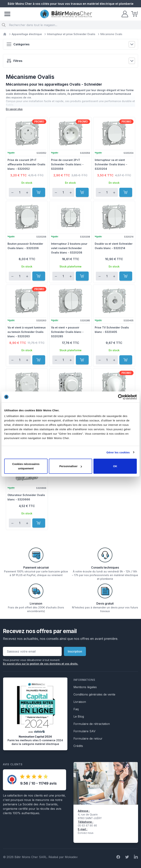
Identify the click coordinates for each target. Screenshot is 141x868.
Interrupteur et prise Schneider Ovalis (71, 34)
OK (115, 466)
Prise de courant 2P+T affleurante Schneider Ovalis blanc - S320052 (26, 164)
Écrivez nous (86, 833)
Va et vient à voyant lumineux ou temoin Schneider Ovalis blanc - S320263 (27, 332)
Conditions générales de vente (94, 694)
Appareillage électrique (27, 34)
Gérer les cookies (118, 452)
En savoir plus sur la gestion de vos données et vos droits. (41, 664)
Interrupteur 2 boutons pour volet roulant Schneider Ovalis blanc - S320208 (69, 248)
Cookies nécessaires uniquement (26, 466)
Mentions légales (85, 687)
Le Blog (79, 716)
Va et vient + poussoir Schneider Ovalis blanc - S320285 (67, 332)
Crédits (78, 746)
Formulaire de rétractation (92, 724)
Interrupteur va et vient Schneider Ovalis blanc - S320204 (111, 164)
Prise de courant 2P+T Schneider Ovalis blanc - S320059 (67, 164)
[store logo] (66, 14)
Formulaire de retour (88, 738)
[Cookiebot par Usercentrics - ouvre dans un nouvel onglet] (121, 397)
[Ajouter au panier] (39, 192)
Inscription (75, 651)
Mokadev (71, 857)
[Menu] (7, 14)
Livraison (80, 702)
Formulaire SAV (84, 731)
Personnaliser (71, 466)
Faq (76, 709)
